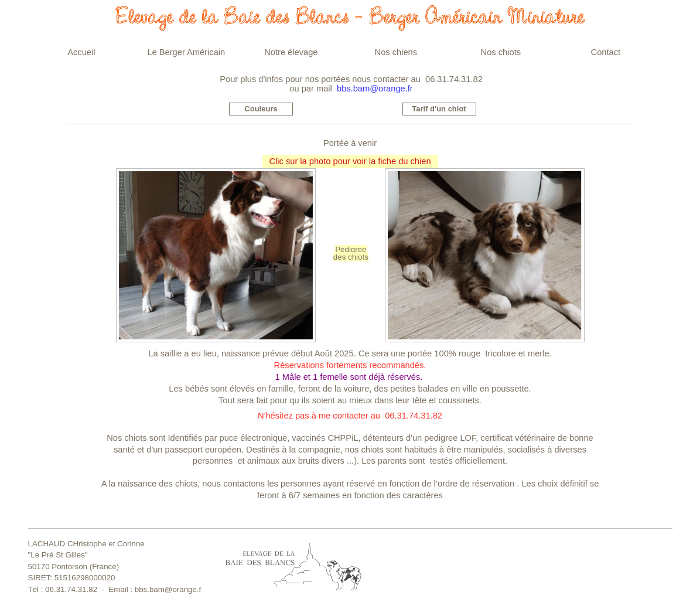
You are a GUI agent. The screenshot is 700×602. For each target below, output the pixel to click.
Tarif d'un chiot (439, 109)
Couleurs (261, 109)
